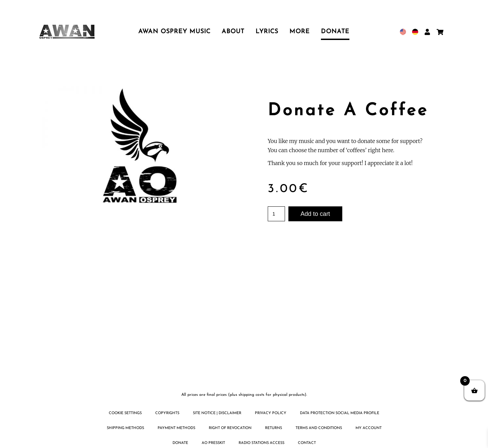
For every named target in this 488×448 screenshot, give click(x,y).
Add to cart (315, 214)
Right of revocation (230, 428)
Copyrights (167, 413)
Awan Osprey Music (174, 32)
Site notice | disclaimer (217, 413)
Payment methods (176, 428)
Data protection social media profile (340, 413)
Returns (273, 428)
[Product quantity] (276, 214)
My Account (369, 428)
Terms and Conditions (319, 428)
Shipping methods (125, 428)
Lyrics (267, 32)
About (233, 32)
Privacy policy (271, 413)
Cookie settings (125, 413)
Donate (335, 32)
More (300, 32)
